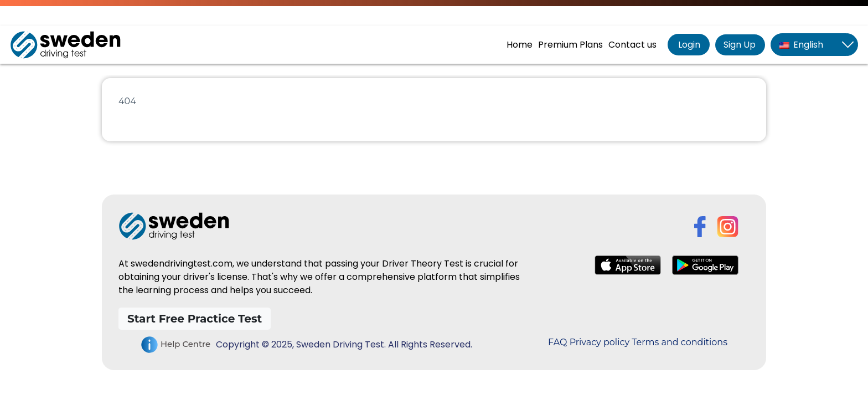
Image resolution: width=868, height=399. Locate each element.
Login (688, 45)
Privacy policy (600, 342)
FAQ (557, 342)
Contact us (632, 45)
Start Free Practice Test (195, 319)
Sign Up (740, 45)
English (801, 45)
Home (520, 45)
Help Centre (175, 345)
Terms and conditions (680, 342)
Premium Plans (570, 45)
